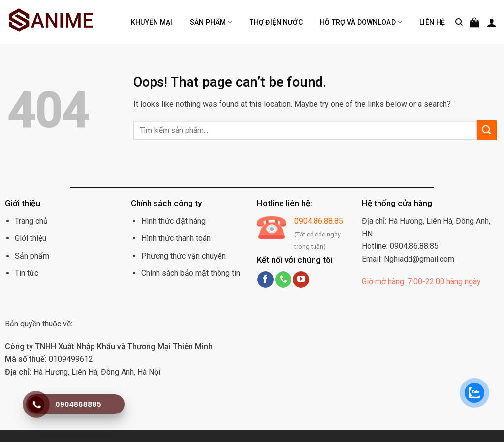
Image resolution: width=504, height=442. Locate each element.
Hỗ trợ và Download (361, 22)
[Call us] (283, 280)
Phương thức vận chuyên (184, 256)
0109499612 (49, 359)
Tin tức (27, 273)
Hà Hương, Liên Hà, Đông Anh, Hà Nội (83, 372)
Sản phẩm (211, 22)
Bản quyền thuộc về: (39, 324)
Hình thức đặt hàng (173, 221)
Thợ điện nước (276, 22)
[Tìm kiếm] (459, 22)
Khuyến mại (152, 22)
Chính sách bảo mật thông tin (191, 273)
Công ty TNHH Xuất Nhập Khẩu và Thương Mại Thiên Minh (109, 346)
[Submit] (487, 130)
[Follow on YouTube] (301, 280)
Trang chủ (31, 221)
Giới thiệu (31, 238)
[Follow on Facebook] (266, 280)
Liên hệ (432, 22)
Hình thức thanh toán (176, 238)
